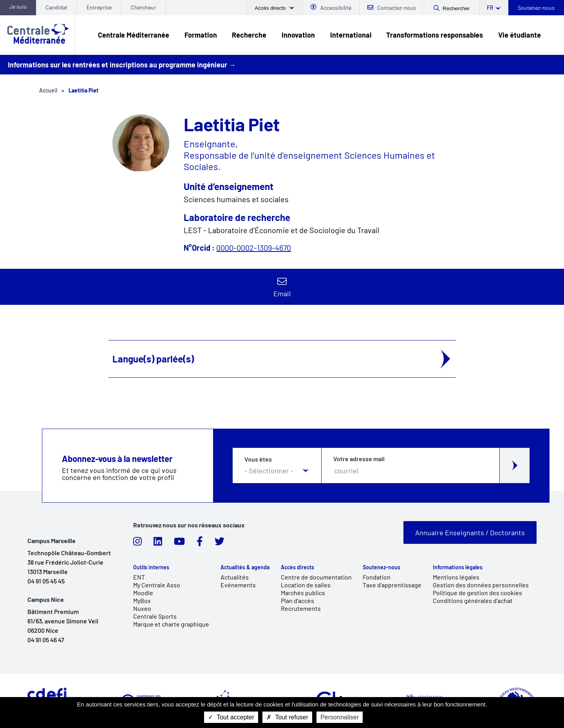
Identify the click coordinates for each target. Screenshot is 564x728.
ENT (139, 577)
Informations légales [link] (458, 567)
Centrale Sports (155, 616)
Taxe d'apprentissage (392, 585)
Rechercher (456, 8)
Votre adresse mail (359, 459)
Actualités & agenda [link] (245, 567)
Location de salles (306, 585)
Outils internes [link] (151, 567)
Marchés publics (303, 593)
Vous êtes (258, 459)
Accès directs (271, 8)
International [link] (351, 35)
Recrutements (301, 608)
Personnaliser (340, 717)
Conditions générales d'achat (473, 600)
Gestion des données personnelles (481, 585)
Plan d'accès (297, 600)
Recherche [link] (249, 35)
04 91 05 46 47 (46, 640)
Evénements (238, 585)
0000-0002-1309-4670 (254, 248)
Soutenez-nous (536, 8)
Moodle (143, 593)
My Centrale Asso (157, 585)
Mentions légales (456, 577)
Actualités (235, 577)
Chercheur (143, 7)
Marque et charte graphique (171, 624)
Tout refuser (287, 717)
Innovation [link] (298, 35)
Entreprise (99, 7)
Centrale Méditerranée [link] (134, 35)
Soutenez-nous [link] (381, 567)
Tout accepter (231, 717)
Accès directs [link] (297, 567)
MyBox (142, 600)
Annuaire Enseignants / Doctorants (470, 532)
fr (490, 8)
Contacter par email (282, 287)
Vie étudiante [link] (520, 35)
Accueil (48, 90)
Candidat (56, 7)
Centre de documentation (316, 577)
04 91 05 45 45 (46, 581)
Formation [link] (201, 35)
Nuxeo (142, 608)
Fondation (377, 577)
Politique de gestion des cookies (477, 593)
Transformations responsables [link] (435, 35)
